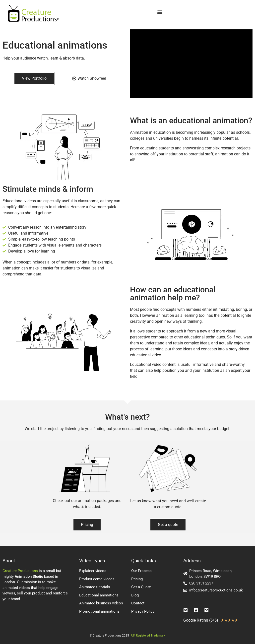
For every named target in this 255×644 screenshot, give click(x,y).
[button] (160, 12)
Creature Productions (20, 571)
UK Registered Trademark (148, 636)
